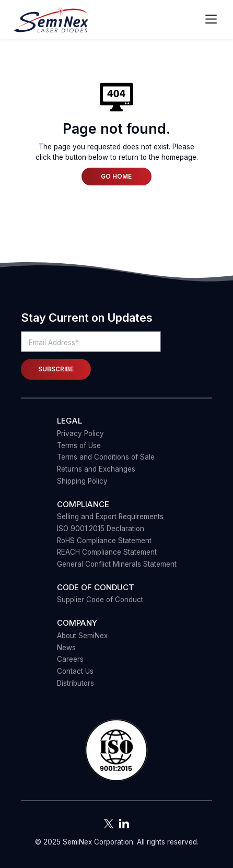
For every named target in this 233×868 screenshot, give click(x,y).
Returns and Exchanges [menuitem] (96, 469)
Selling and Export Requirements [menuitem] (110, 517)
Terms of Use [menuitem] (79, 445)
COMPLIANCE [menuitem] (83, 504)
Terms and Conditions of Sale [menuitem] (106, 457)
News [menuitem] (66, 648)
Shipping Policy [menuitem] (82, 481)
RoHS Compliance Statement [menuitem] (104, 541)
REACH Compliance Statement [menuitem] (107, 552)
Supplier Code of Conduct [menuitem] (100, 600)
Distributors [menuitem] (75, 683)
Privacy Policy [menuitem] (80, 433)
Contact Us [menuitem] (75, 671)
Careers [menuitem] (70, 659)
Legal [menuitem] (69, 421)
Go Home (116, 177)
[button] (116, 751)
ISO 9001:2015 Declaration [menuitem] (101, 529)
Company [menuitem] (77, 623)
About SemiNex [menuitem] (82, 636)
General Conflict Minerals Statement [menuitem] (117, 564)
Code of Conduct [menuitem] (96, 587)
